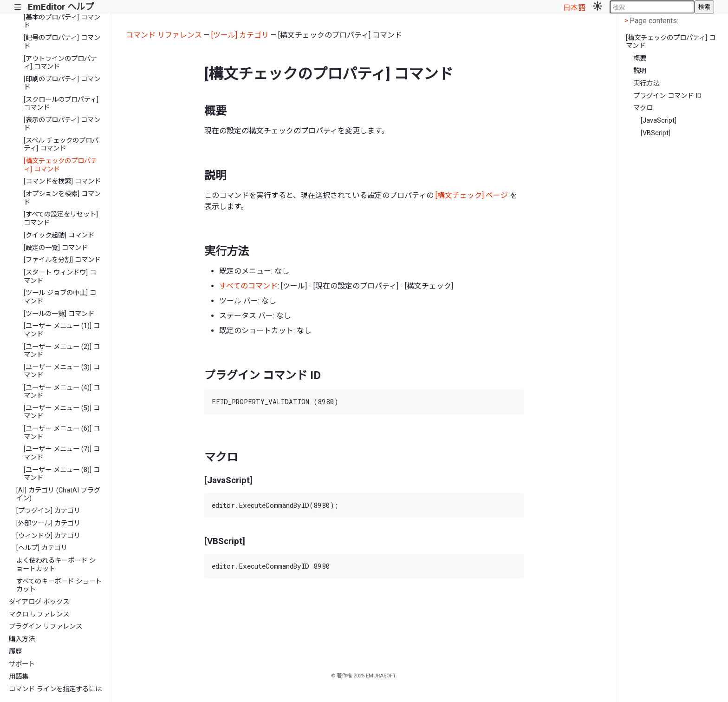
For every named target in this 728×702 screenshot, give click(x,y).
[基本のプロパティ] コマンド (62, 21)
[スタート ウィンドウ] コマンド (60, 276)
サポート (22, 664)
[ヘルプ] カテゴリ (42, 548)
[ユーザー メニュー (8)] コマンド (62, 474)
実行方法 (646, 83)
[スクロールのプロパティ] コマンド (61, 104)
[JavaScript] (659, 121)
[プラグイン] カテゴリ (48, 511)
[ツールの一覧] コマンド (59, 314)
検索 (704, 7)
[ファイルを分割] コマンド (62, 260)
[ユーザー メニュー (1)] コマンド (62, 330)
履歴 (15, 652)
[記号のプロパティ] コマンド (62, 42)
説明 (640, 71)
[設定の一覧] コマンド (56, 248)
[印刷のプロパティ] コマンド (62, 83)
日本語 (574, 8)
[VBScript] (656, 133)
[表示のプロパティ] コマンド (62, 124)
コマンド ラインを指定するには (55, 689)
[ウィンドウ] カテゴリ (48, 536)
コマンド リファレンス (164, 35)
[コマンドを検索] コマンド (62, 181)
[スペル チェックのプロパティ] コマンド (61, 144)
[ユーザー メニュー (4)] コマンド (62, 392)
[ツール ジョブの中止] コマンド (60, 297)
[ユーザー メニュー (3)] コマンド (62, 371)
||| (18, 7)
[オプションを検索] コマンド (62, 198)
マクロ (643, 108)
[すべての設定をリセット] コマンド (61, 218)
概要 (640, 58)
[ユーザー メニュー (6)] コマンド (62, 433)
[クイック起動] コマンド (59, 235)
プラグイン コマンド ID (667, 96)
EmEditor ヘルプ (61, 7)
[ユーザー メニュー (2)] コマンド (62, 351)
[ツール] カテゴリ (240, 35)
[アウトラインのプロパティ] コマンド (60, 63)
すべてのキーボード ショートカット (59, 585)
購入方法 (22, 639)
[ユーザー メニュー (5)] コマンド (62, 412)
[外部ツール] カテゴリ (48, 523)
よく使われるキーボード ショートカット (56, 564)
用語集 (19, 677)
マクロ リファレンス (39, 614)
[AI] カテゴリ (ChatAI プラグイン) (58, 494)
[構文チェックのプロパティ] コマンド (60, 165)
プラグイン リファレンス (45, 627)
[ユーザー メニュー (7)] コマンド (62, 453)
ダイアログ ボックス (39, 602)
